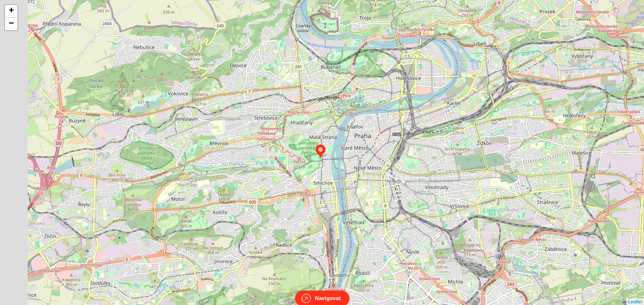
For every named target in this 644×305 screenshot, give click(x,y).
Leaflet (635, 294)
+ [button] (11, 11)
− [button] (11, 24)
